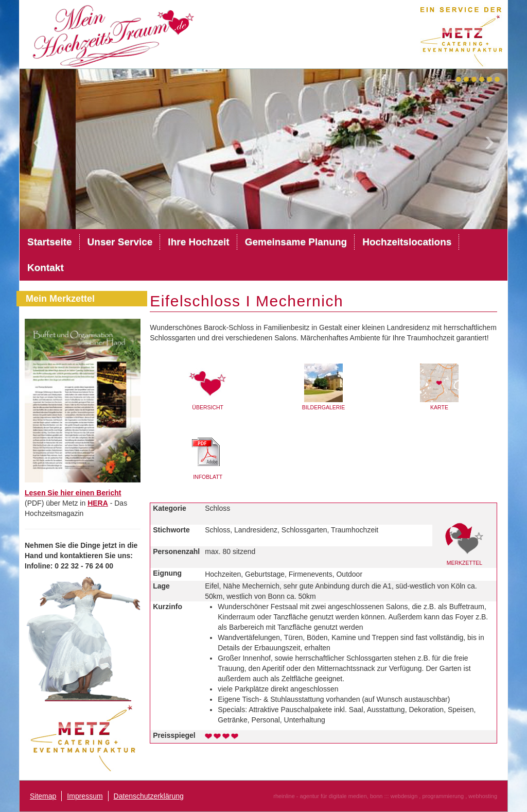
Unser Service (120, 242)
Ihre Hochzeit (198, 242)
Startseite (50, 242)
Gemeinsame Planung (296, 242)
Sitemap (43, 796)
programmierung (443, 796)
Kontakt (46, 267)
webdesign (404, 796)
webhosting (483, 796)
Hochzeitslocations (407, 242)
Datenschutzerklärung (149, 796)
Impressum (85, 796)
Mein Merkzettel (60, 299)
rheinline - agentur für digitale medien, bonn (328, 796)
